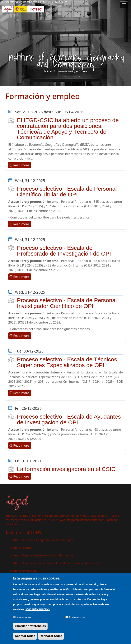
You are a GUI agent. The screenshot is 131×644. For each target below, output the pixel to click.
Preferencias (77, 620)
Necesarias (24, 620)
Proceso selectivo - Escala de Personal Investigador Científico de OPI (67, 303)
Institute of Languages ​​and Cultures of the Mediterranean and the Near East (57, 563)
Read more (21, 165)
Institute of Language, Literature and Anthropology (41, 555)
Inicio (48, 71)
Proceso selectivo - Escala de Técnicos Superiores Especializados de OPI (67, 362)
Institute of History (20, 548)
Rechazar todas (51, 639)
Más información (38, 612)
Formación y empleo (72, 71)
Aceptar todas (25, 639)
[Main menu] (124, 5)
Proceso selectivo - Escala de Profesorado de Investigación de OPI (64, 251)
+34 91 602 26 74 (57, 2)
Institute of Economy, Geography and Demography (41, 540)
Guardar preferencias (30, 629)
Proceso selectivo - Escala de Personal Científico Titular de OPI (67, 192)
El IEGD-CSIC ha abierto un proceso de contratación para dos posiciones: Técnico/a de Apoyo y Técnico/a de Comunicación (68, 129)
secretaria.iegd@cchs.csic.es (23, 2)
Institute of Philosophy (23, 571)
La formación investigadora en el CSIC (66, 469)
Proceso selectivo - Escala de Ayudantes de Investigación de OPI (69, 419)
